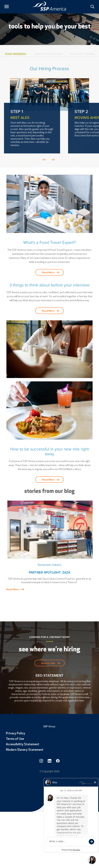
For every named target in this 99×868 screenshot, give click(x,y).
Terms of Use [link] (15, 739)
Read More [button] (48, 272)
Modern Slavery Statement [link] (25, 750)
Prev (45, 160)
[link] (50, 6)
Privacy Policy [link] (16, 734)
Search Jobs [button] (48, 663)
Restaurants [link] (44, 565)
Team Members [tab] (15, 54)
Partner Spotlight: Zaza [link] (50, 572)
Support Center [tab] (82, 54)
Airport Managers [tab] (48, 54)
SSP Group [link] (50, 726)
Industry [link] (57, 565)
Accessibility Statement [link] (23, 744)
